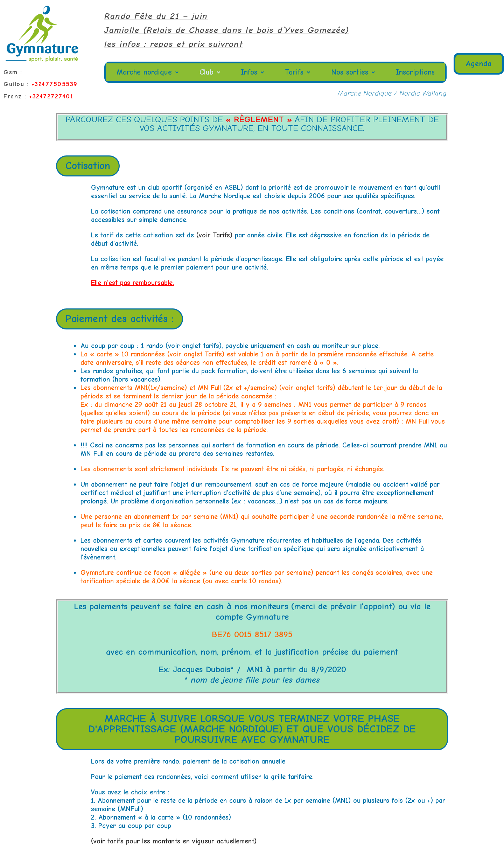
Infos (254, 72)
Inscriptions (415, 72)
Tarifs (298, 72)
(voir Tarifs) (213, 235)
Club (211, 72)
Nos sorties (352, 72)
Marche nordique (149, 72)
